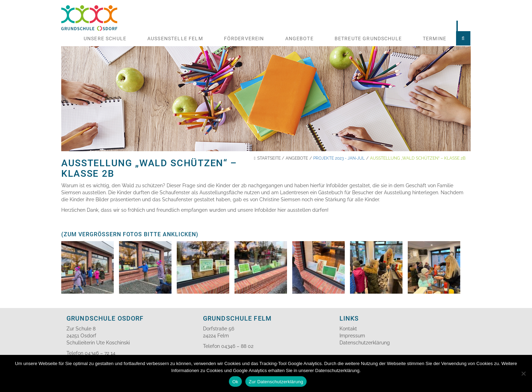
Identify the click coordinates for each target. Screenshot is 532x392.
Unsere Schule (105, 38)
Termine (435, 38)
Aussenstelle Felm (175, 38)
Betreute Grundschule (368, 38)
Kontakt (348, 329)
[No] (523, 373)
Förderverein (244, 38)
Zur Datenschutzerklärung (276, 382)
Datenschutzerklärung (365, 343)
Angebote (299, 38)
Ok (235, 382)
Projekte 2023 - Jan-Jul (339, 158)
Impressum (352, 336)
